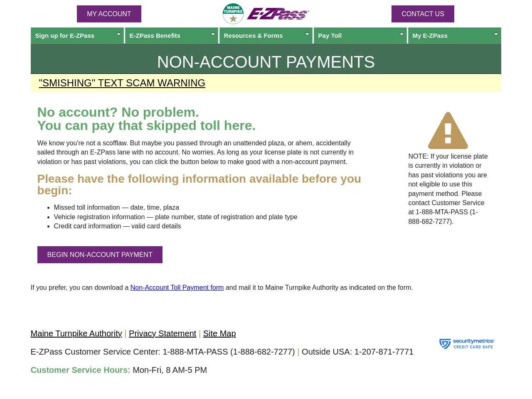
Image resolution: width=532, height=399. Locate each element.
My (456, 35)
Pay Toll (361, 35)
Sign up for (78, 35)
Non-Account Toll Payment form (177, 288)
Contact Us (423, 14)
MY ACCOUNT (109, 14)
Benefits (173, 35)
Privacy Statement (163, 333)
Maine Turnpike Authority (76, 333)
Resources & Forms (267, 35)
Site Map (220, 333)
